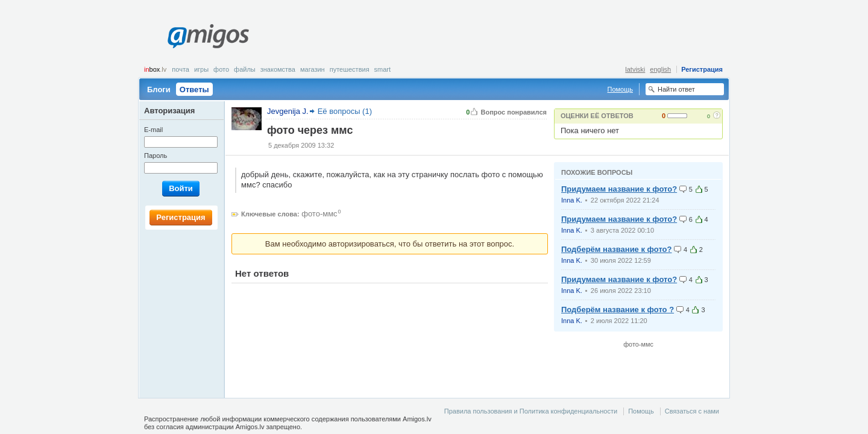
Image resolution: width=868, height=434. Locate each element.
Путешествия (350, 69)
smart (383, 69)
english (660, 69)
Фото (221, 69)
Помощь (621, 89)
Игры (201, 69)
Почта (181, 69)
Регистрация (702, 69)
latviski (635, 69)
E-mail (153, 130)
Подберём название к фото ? (618, 310)
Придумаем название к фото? (619, 189)
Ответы (194, 90)
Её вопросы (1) (345, 111)
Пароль (156, 156)
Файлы (245, 69)
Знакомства (278, 69)
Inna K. (572, 200)
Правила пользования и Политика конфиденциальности (531, 411)
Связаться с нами (692, 411)
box (155, 69)
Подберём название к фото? (616, 249)
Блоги (159, 90)
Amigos (208, 36)
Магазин (313, 69)
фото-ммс (319, 214)
